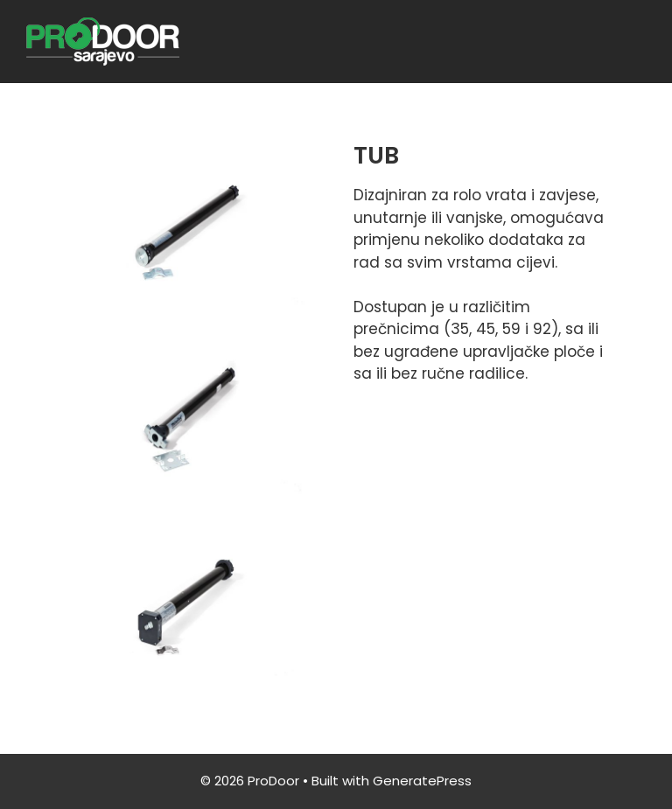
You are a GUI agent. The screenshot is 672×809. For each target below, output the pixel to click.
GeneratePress (422, 781)
